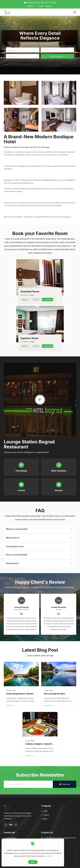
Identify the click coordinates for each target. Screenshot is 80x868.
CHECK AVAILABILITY (57, 56)
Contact (46, 815)
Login (40, 6)
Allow (33, 862)
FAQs (45, 811)
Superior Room (29, 338)
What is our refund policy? (17, 529)
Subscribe (65, 784)
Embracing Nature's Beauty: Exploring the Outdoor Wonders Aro (21, 694)
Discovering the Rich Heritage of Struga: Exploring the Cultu (54, 694)
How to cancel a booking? (17, 555)
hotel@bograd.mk (32, 2)
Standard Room (30, 292)
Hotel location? (12, 563)
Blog (45, 819)
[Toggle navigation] (75, 12)
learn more (48, 856)
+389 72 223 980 (49, 2)
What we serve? (13, 538)
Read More (11, 705)
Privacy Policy (11, 838)
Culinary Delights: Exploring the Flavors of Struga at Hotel (39, 744)
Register (48, 6)
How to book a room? (15, 546)
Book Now (47, 300)
